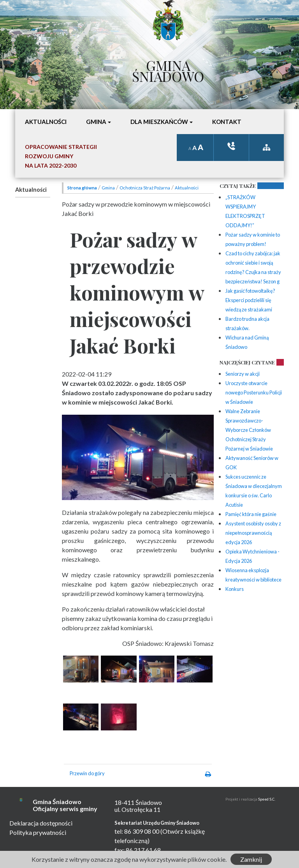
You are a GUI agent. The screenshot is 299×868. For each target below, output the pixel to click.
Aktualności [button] (46, 122)
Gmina (108, 188)
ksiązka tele (231, 146)
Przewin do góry (87, 773)
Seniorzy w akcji (243, 374)
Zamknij (251, 859)
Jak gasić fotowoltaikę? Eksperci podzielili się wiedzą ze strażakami (250, 300)
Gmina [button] (96, 122)
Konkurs (235, 589)
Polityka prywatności (38, 832)
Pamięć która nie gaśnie (251, 514)
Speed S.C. (267, 799)
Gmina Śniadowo (168, 69)
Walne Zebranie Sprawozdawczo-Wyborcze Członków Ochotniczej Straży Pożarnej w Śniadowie (249, 430)
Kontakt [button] (227, 122)
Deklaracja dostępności (41, 823)
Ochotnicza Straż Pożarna (145, 188)
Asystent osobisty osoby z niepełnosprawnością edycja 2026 (253, 533)
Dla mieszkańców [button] (159, 122)
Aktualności (31, 190)
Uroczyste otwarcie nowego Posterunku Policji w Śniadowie (254, 392)
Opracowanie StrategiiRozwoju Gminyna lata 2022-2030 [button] (61, 156)
